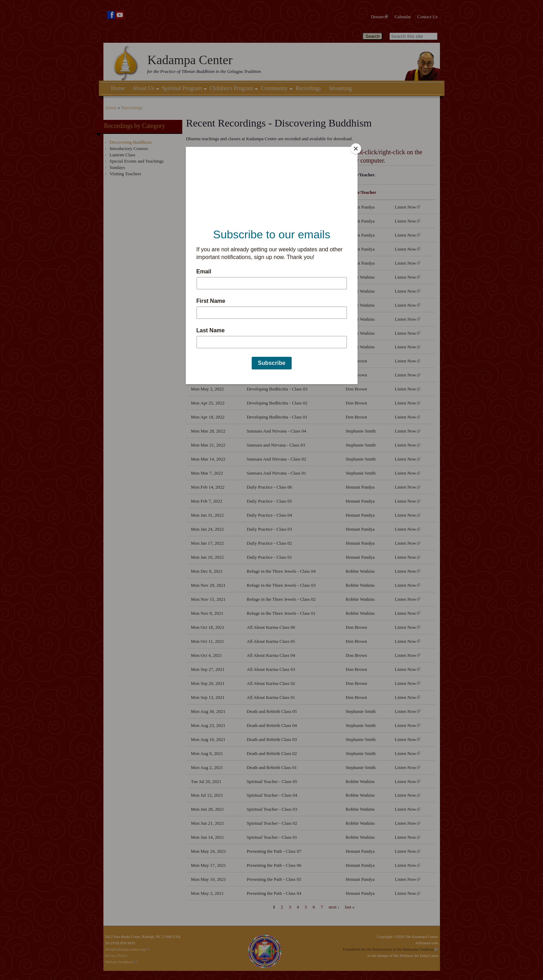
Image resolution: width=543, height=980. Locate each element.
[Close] (356, 149)
